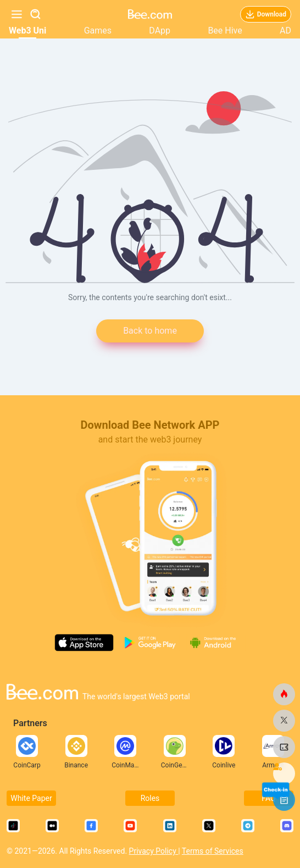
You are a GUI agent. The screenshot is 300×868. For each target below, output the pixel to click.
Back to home (150, 331)
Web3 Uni (27, 31)
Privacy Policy (154, 851)
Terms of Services (213, 851)
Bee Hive (225, 31)
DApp (160, 31)
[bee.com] (284, 694)
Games (98, 31)
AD (285, 31)
